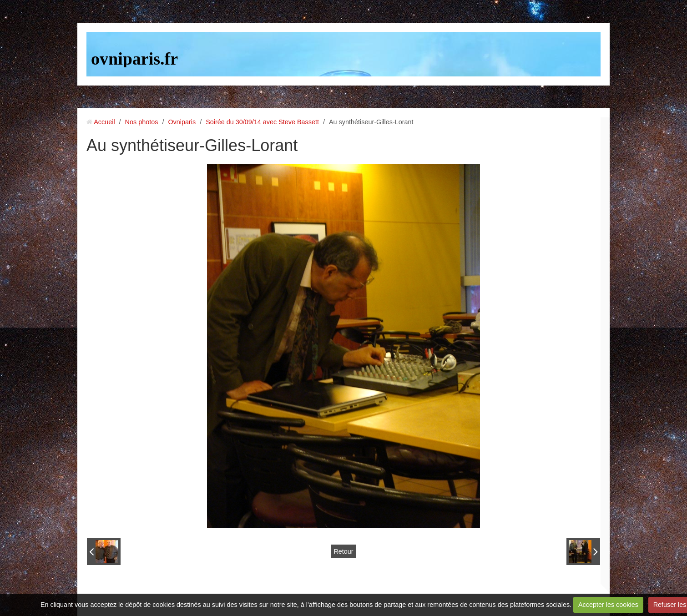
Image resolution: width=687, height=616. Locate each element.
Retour (343, 551)
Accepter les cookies (608, 605)
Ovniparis (182, 122)
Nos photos (142, 122)
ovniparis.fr (134, 59)
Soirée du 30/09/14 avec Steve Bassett (262, 122)
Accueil (104, 122)
